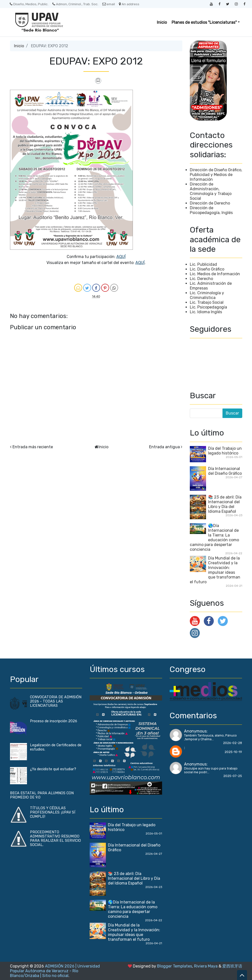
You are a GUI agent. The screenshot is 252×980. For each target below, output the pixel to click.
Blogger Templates (175, 966)
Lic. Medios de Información (215, 274)
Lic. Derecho (201, 279)
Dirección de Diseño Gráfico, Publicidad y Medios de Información (216, 175)
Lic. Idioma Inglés (206, 312)
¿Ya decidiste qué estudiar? (53, 769)
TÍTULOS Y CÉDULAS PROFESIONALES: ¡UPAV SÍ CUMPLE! (53, 812)
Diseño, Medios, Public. (29, 4)
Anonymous (195, 731)
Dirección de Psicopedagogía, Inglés (211, 210)
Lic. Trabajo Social (207, 302)
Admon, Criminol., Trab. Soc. (75, 4)
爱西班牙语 (232, 966)
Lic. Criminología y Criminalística (207, 295)
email (109, 4)
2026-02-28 (233, 743)
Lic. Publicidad (203, 264)
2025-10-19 (233, 752)
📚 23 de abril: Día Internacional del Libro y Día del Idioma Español (225, 504)
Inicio (162, 22)
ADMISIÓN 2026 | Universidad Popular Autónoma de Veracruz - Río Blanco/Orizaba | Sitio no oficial (55, 971)
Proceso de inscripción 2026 (54, 721)
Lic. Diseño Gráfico (207, 269)
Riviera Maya (206, 966)
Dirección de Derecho (210, 203)
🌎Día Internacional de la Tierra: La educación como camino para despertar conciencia (214, 537)
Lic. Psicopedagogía (208, 307)
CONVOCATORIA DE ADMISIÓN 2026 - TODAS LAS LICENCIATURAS (56, 701)
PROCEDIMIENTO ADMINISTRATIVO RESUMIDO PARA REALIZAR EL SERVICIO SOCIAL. (55, 838)
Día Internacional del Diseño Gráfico (225, 471)
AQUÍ (121, 257)
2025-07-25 (233, 776)
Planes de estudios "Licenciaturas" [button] (204, 22)
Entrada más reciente (33, 447)
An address (129, 4)
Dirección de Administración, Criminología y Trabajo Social (211, 191)
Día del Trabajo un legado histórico (225, 451)
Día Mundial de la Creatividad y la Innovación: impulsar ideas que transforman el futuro (215, 570)
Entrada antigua (164, 447)
